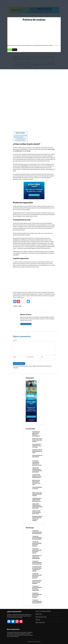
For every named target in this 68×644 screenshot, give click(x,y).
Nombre (15, 357)
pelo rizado (25, 148)
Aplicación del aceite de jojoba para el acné (36, 512)
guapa (20, 306)
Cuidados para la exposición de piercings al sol (37, 500)
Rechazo (15, 50)
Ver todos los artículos (26, 324)
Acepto (10, 50)
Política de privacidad (40, 623)
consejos (15, 306)
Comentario (15, 340)
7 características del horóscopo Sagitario (37, 582)
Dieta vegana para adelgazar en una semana (37, 494)
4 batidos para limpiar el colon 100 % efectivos (37, 476)
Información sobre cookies (41, 617)
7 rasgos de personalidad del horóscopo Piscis (37, 601)
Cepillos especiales (20, 140)
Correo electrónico (30, 357)
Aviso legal (38, 620)
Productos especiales (19, 137)
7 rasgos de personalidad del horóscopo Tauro (37, 538)
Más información (56, 45)
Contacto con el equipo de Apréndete (43, 611)
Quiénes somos (39, 614)
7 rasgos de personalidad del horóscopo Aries (37, 532)
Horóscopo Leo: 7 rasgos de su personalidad (37, 557)
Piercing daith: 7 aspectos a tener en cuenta (37, 446)
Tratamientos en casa (20, 139)
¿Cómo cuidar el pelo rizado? (20, 135)
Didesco (39, 642)
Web (42, 357)
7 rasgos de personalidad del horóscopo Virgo (37, 563)
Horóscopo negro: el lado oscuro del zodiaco (37, 440)
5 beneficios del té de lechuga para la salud (37, 451)
